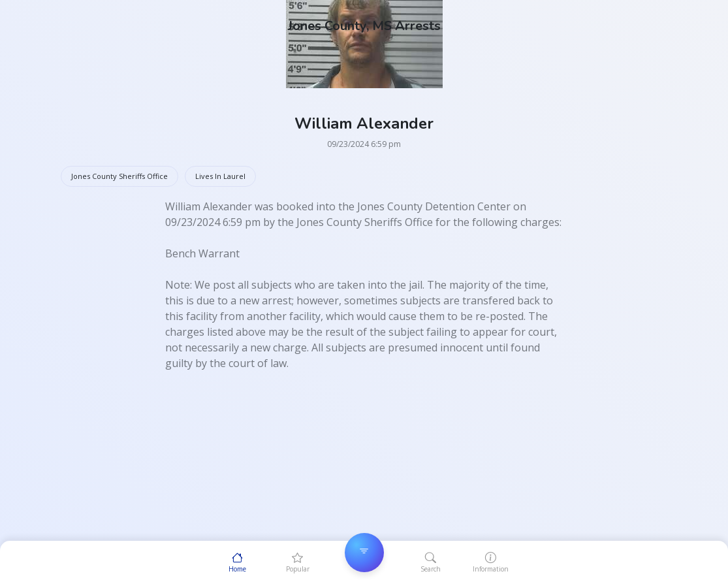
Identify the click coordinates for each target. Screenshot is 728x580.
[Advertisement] (364, 462)
